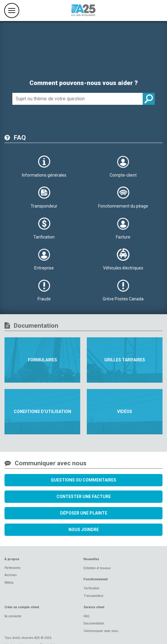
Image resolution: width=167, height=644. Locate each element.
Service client (94, 607)
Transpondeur (94, 596)
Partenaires (13, 568)
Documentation (94, 623)
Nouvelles (91, 559)
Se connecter (13, 616)
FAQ (87, 616)
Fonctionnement (96, 579)
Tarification (91, 588)
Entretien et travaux (97, 568)
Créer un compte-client (22, 607)
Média (9, 583)
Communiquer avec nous (101, 631)
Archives (11, 575)
